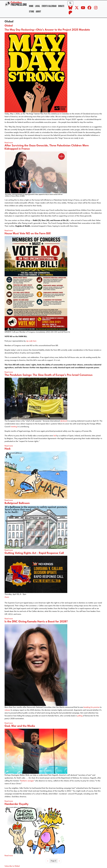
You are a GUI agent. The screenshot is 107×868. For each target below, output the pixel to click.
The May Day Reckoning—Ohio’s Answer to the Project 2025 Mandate (47, 30)
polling (80, 716)
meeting (14, 427)
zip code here (31, 341)
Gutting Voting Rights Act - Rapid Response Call (34, 553)
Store (32, 12)
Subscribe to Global (12, 866)
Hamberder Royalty (17, 804)
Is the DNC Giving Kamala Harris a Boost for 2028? (36, 622)
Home (31, 6)
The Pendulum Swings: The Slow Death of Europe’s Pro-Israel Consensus (49, 375)
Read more (9, 143)
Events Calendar (49, 6)
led (55, 436)
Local (38, 6)
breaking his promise (92, 707)
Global (9, 26)
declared (64, 421)
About (38, 12)
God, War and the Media (20, 726)
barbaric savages (27, 781)
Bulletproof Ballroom (17, 503)
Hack (8, 449)
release (7, 710)
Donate (61, 6)
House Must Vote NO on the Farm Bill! (28, 234)
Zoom (7, 597)
